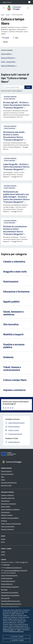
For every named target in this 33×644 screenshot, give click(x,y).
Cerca (28, 87)
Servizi (8, 15)
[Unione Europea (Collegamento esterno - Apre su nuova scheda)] (16, 454)
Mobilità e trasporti (7, 515)
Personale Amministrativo (9, 483)
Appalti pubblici (6, 507)
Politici (3, 480)
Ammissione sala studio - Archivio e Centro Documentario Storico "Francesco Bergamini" (14, 136)
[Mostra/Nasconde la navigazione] (4, 8)
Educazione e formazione (8, 504)
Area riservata (5, 598)
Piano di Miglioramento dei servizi (11, 604)
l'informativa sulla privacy (16, 631)
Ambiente (4, 521)
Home (3, 15)
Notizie (3, 539)
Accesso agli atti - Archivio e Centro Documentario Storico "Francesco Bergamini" (16, 105)
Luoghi (3, 552)
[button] (7, 2)
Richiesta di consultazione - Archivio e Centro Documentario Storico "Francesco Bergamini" (16, 230)
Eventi (3, 555)
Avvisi (3, 542)
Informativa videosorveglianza (10, 607)
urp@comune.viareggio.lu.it (14, 568)
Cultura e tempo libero (8, 526)
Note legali (4, 590)
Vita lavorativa (5, 512)
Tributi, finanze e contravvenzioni (11, 524)
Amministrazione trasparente (10, 587)
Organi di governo (6, 471)
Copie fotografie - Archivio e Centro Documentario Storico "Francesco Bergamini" (16, 167)
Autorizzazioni (5, 501)
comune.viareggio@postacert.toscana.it (16, 570)
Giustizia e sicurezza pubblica (10, 518)
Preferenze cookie (8, 630)
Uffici (3, 477)
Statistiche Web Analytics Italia (10, 601)
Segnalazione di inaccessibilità (10, 595)
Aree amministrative (7, 474)
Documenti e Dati (6, 485)
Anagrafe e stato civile (8, 498)
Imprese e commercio (7, 529)
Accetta (16, 640)
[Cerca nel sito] (28, 8)
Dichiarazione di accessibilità (10, 592)
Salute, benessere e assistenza (10, 509)
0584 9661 (7, 565)
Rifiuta (16, 637)
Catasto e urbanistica (7, 495)
